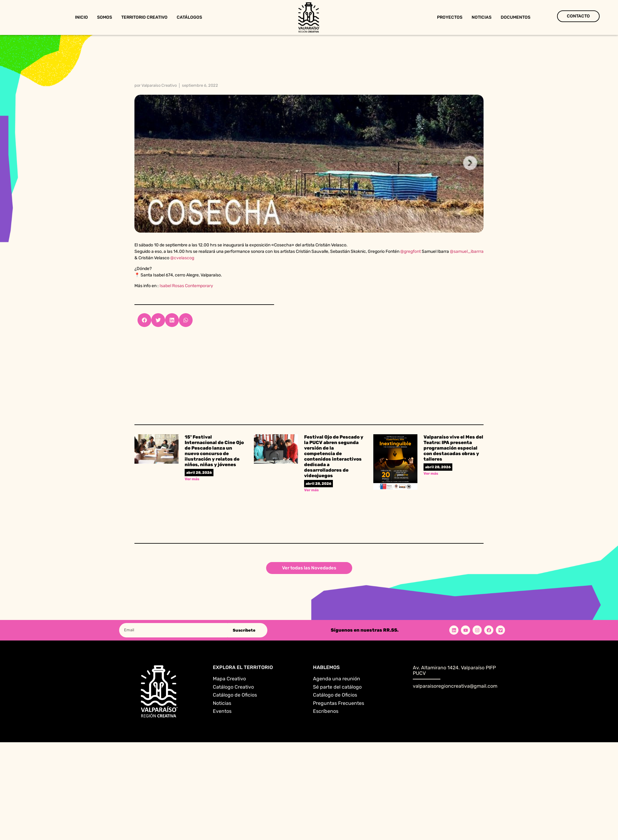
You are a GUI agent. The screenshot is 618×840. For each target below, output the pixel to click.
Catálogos (189, 17)
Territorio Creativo (144, 17)
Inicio (81, 17)
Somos (105, 17)
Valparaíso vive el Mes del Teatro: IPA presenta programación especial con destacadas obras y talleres (453, 448)
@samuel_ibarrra (467, 251)
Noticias (482, 17)
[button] (144, 320)
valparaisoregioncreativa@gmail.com (455, 686)
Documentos (516, 17)
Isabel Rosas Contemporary (186, 286)
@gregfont (411, 251)
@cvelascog (182, 258)
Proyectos (450, 17)
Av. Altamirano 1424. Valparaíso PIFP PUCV (454, 670)
